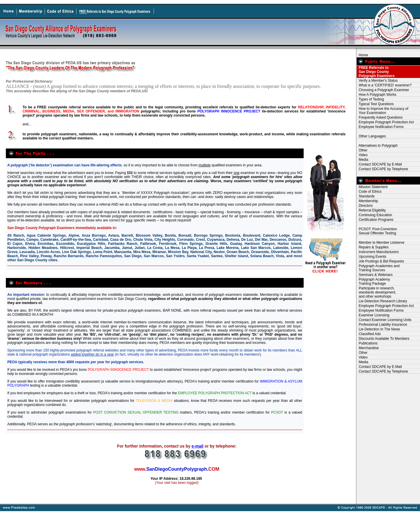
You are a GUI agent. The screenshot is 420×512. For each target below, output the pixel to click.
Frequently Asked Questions (380, 117)
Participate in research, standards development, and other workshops (376, 292)
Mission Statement (372, 187)
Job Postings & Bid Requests (380, 261)
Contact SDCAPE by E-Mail (379, 164)
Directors (365, 206)
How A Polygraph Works (376, 95)
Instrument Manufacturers (378, 252)
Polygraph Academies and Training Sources (378, 268)
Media (362, 160)
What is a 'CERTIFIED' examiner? (384, 85)
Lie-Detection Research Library (382, 301)
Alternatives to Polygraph (377, 146)
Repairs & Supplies (373, 247)
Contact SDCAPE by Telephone (382, 169)
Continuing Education (374, 215)
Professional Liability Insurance (382, 325)
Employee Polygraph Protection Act (385, 122)
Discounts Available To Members (383, 339)
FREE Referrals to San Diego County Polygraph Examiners (376, 72)
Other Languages (371, 136)
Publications (367, 343)
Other (362, 150)
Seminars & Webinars (375, 275)
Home (362, 55)
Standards (366, 196)
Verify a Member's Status (377, 81)
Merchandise (368, 348)
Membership (367, 201)
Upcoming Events (371, 257)
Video (362, 155)
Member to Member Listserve (381, 243)
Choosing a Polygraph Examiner (383, 90)
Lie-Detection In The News (378, 329)
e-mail (198, 446)
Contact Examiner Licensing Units (384, 320)
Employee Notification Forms (380, 127)
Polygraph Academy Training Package (373, 281)
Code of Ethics (369, 192)
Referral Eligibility (371, 210)
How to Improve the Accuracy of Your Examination (382, 111)
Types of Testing (370, 99)
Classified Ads (369, 334)
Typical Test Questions (375, 104)
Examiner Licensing (373, 315)
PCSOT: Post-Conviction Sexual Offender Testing (377, 231)
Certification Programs (375, 220)
